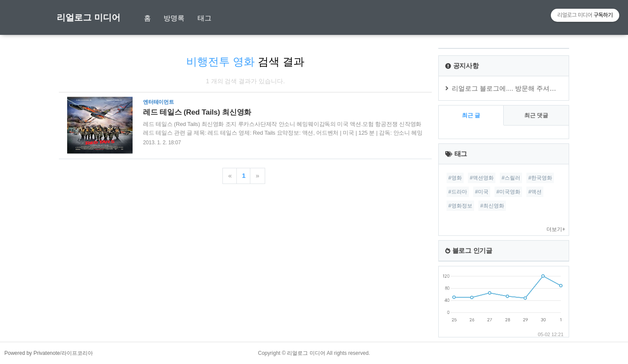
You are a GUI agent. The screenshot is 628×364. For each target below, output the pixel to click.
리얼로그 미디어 (89, 17)
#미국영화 (508, 192)
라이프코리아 (77, 353)
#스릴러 (511, 178)
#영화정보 (460, 206)
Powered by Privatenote (32, 353)
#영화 (455, 178)
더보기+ (556, 229)
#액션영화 (482, 178)
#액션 (535, 192)
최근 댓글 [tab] (536, 115)
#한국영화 (540, 178)
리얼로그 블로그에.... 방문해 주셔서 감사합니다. (522, 88)
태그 (205, 18)
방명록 (174, 18)
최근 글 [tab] (471, 115)
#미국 (482, 192)
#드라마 (458, 192)
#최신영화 (492, 206)
